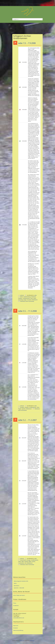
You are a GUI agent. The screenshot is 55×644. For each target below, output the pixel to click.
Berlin (21, 297)
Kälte (23, 562)
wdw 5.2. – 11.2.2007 (27, 420)
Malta (30, 562)
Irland (35, 298)
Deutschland (23, 560)
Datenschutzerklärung (18, 630)
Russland (29, 300)
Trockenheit (21, 563)
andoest (22, 295)
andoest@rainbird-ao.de (19, 618)
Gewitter (20, 298)
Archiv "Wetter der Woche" (19, 595)
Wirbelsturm (35, 300)
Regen (25, 300)
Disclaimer (16, 628)
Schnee (33, 562)
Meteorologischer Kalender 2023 (21, 581)
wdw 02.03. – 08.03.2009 (19, 588)
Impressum (16, 626)
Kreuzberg (21, 300)
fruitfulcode (22, 641)
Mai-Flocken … (17, 586)
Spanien (24, 409)
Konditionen (16, 606)
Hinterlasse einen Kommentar (27, 301)
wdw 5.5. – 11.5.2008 (27, 311)
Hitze (32, 298)
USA (25, 563)
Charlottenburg (27, 297)
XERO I (15, 583)
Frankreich (33, 297)
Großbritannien (26, 298)
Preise (15, 603)
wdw (36, 295)
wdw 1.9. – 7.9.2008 (27, 43)
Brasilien (22, 407)
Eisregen (29, 560)
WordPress (32, 641)
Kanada (26, 562)
